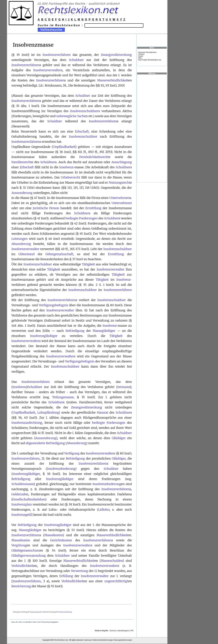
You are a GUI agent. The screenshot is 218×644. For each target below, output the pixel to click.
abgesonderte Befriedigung (45, 443)
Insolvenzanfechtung (27, 423)
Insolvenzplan (22, 504)
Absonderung (21, 244)
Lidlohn (104, 510)
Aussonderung (22, 193)
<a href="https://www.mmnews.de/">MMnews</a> (152, 128)
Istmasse (124, 387)
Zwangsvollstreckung (116, 55)
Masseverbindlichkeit (113, 80)
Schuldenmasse (23, 484)
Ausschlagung (122, 162)
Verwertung (79, 571)
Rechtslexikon (60, 640)
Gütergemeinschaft (59, 254)
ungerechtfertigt (116, 581)
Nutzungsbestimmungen (123, 640)
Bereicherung (21, 586)
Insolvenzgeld (21, 515)
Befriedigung (75, 331)
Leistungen (20, 239)
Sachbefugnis (123, 631)
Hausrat (103, 412)
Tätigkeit (88, 264)
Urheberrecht (71, 177)
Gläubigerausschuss (26, 550)
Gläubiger (119, 438)
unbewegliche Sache (71, 116)
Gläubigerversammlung (29, 556)
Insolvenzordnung (65, 612)
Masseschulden (112, 561)
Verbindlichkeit (22, 566)
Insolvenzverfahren (57, 55)
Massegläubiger (104, 331)
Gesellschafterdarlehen (29, 499)
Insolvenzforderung (61, 469)
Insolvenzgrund (36, 612)
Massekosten (54, 535)
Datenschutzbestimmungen (103, 640)
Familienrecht (21, 162)
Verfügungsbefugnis (53, 305)
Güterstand (26, 254)
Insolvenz (66, 167)
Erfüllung (66, 576)
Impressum (88, 640)
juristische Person (46, 208)
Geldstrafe (19, 494)
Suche (141, 56)
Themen (141, 54)
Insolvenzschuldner (84, 111)
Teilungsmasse (63, 397)
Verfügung (72, 453)
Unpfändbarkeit (64, 147)
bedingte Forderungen (81, 218)
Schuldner (76, 60)
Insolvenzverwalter (47, 70)
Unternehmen (119, 198)
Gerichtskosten (61, 540)
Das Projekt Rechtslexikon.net (150, 60)
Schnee (113, 631)
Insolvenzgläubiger (44, 336)
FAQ (140, 58)
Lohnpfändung (48, 412)
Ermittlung (93, 208)
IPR (132, 631)
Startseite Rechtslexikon (147, 52)
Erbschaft (82, 131)
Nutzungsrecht (120, 183)
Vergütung (19, 545)
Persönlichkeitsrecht (94, 157)
